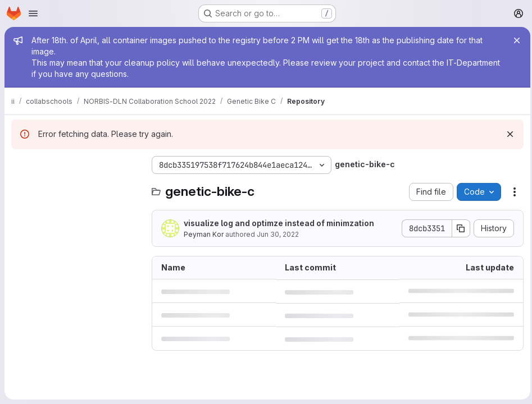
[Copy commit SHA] (458, 228)
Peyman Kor (204, 234)
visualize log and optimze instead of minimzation (279, 223)
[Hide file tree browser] (20, 165)
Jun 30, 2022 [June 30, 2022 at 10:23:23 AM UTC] (278, 234)
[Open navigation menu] (33, 13)
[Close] (514, 40)
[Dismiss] (507, 134)
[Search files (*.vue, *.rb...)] (76, 187)
